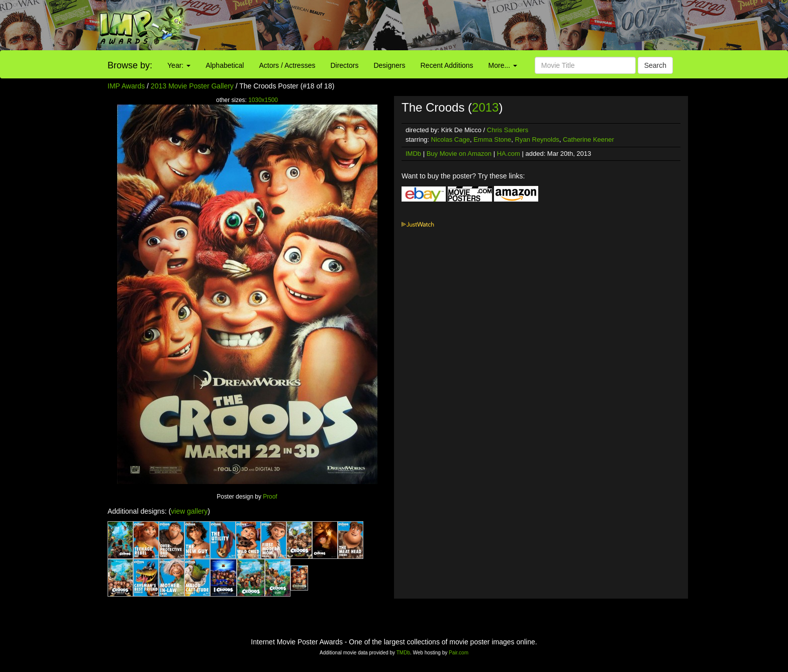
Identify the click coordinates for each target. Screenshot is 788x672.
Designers (389, 65)
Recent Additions (447, 65)
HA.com (509, 154)
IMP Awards (126, 86)
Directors (344, 65)
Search (655, 65)
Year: (179, 65)
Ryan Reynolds (537, 139)
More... (503, 65)
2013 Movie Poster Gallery (192, 86)
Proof (270, 497)
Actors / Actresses (287, 65)
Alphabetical (225, 65)
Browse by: (130, 65)
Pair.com (459, 653)
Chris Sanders (508, 130)
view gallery (189, 511)
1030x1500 (263, 100)
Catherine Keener (588, 139)
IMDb (413, 154)
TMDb (403, 653)
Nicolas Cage (451, 139)
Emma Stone (492, 139)
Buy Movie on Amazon (459, 154)
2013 (485, 107)
